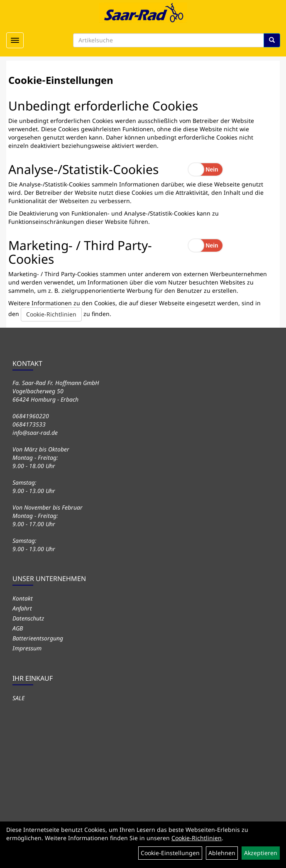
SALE (18, 698)
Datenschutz (28, 618)
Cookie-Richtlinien (51, 314)
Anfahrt (22, 608)
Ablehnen (222, 853)
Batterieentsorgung (38, 638)
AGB (18, 628)
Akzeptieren (261, 853)
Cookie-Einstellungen (170, 853)
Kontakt (23, 598)
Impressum (27, 648)
